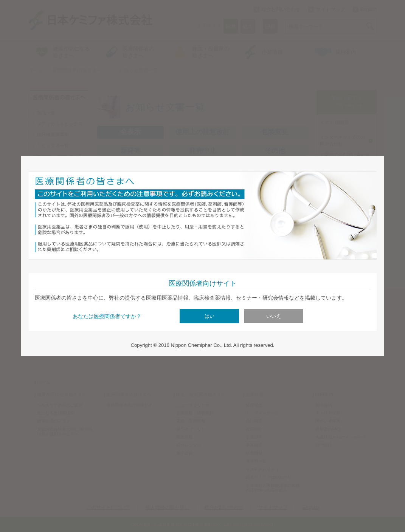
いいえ (274, 316)
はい (209, 316)
